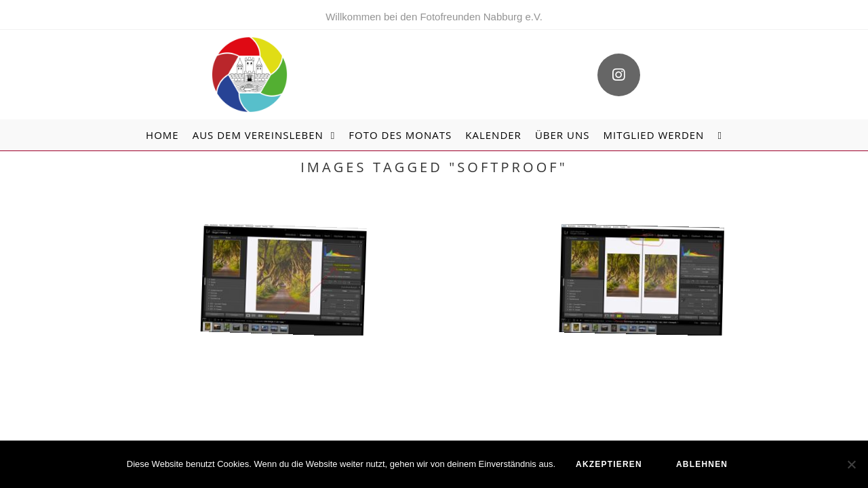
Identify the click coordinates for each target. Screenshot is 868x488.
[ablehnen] (851, 464)
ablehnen (702, 464)
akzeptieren (609, 464)
